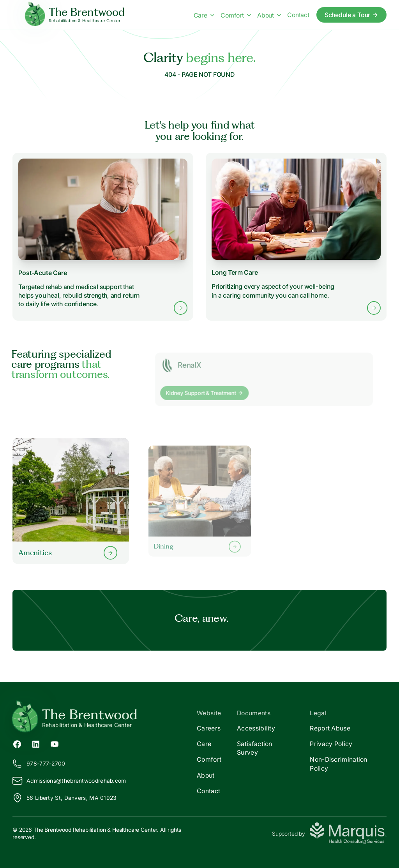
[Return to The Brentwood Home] (106, 718)
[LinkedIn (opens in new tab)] (36, 744)
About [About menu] (269, 15)
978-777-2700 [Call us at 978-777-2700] (39, 764)
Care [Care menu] (204, 15)
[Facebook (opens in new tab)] (17, 744)
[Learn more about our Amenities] (71, 501)
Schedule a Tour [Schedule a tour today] (352, 15)
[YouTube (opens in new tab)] (55, 744)
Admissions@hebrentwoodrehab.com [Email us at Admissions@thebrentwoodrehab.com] (69, 781)
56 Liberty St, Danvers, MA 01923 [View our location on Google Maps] (65, 798)
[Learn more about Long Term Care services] (296, 237)
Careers (209, 728)
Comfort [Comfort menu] (236, 15)
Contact (208, 791)
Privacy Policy (331, 744)
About (206, 775)
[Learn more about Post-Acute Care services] (103, 237)
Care (204, 744)
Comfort (209, 759)
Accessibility (256, 728)
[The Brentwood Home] (75, 15)
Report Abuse (330, 728)
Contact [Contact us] (298, 15)
